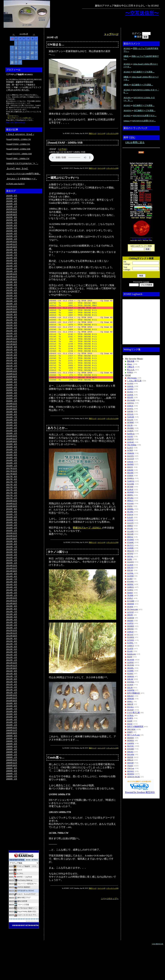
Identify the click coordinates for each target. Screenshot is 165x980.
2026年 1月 (12, 207)
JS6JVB (130, 757)
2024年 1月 (12, 276)
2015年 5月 (12, 572)
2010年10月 (12, 729)
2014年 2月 (12, 615)
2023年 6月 (12, 296)
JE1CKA (130, 707)
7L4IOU (130, 590)
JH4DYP (130, 439)
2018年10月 (12, 455)
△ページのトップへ (110, 898)
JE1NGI (130, 392)
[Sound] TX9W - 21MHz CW (18, 144)
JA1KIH (130, 565)
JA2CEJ (130, 436)
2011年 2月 (12, 717)
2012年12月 (12, 655)
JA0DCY (130, 646)
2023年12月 (12, 278)
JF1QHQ (130, 581)
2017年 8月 (12, 495)
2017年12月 (12, 484)
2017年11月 (12, 486)
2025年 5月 (12, 230)
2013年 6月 (12, 638)
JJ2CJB (130, 425)
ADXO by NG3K (133, 777)
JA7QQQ (130, 640)
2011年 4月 (12, 712)
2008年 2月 (12, 809)
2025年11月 (12, 213)
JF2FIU (130, 506)
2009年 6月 (12, 774)
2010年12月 (12, 723)
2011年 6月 (12, 706)
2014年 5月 (12, 606)
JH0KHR (130, 699)
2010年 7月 (12, 737)
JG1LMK (131, 484)
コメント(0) (101, 133)
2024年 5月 (12, 264)
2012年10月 (12, 660)
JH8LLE (130, 760)
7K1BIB (130, 595)
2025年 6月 (12, 227)
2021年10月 (12, 353)
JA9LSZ (130, 462)
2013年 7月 (12, 635)
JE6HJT (130, 593)
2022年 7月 (12, 327)
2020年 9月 (12, 390)
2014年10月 (12, 592)
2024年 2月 (12, 273)
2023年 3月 (12, 304)
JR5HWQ (131, 774)
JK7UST (130, 635)
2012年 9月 (12, 663)
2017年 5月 (12, 504)
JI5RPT (130, 732)
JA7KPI (130, 450)
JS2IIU (130, 559)
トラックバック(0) (112, 133)
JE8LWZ (130, 696)
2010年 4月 (12, 746)
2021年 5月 (12, 367)
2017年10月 (12, 489)
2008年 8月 (12, 803)
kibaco (130, 364)
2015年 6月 (12, 569)
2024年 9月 (12, 253)
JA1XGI (130, 383)
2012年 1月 (12, 686)
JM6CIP (130, 704)
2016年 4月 (12, 541)
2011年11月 (12, 692)
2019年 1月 (12, 447)
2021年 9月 (12, 355)
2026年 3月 (12, 201)
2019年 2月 (12, 444)
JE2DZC (130, 674)
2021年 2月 (12, 375)
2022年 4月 (12, 335)
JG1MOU (131, 637)
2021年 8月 (12, 358)
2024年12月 (12, 244)
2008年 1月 (12, 811)
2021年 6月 (12, 364)
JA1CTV (130, 523)
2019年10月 (12, 421)
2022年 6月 (12, 330)
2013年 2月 (12, 649)
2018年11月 (12, 452)
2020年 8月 (12, 392)
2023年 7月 (12, 293)
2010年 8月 (12, 734)
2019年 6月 (12, 432)
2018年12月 (12, 449)
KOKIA (130, 372)
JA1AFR (130, 531)
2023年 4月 (12, 301)
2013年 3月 (12, 646)
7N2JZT (130, 766)
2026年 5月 (12, 196)
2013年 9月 (12, 629)
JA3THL (130, 573)
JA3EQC (130, 431)
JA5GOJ (130, 520)
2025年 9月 (12, 219)
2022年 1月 (12, 344)
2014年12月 (12, 586)
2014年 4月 (12, 609)
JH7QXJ (130, 554)
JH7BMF (130, 422)
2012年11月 (12, 657)
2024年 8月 (12, 256)
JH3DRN (130, 626)
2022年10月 (12, 318)
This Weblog (132, 445)
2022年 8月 (12, 324)
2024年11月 (12, 247)
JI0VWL (130, 556)
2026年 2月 (12, 204)
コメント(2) (101, 748)
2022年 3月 (12, 338)
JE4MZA (130, 478)
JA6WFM (131, 690)
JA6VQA (130, 403)
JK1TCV (130, 545)
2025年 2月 (12, 239)
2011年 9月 (12, 697)
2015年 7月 (12, 566)
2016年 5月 (12, 538)
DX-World (131, 400)
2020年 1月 (12, 412)
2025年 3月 (12, 236)
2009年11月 (12, 760)
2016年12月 (12, 518)
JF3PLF (130, 598)
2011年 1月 (12, 720)
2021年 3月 (12, 372)
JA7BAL (130, 715)
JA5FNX (130, 662)
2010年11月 (12, 726)
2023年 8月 (12, 290)
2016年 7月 (12, 532)
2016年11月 (12, 521)
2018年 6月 (12, 467)
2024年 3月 (12, 270)
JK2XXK (130, 665)
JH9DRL (130, 509)
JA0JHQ (130, 389)
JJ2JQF (130, 721)
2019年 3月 (12, 441)
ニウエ (63, 149)
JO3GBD (130, 749)
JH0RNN (130, 676)
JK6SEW (127, 110)
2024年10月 (12, 250)
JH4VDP (130, 763)
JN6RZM (130, 453)
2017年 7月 (12, 498)
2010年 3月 (12, 749)
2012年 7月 (12, 669)
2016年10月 (12, 524)
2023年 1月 (12, 310)
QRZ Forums (132, 378)
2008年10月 (12, 797)
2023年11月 (12, 281)
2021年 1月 (12, 378)
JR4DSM (130, 604)
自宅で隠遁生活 (133, 693)
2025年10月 (12, 216)
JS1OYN (130, 456)
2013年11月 (12, 623)
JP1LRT (130, 528)
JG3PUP (130, 489)
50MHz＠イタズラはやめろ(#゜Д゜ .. (22, 163)
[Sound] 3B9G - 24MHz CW (18, 158)
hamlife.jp (131, 434)
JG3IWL (130, 643)
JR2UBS (127, 98)
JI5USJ (130, 724)
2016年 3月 (12, 543)
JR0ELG (130, 501)
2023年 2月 (12, 307)
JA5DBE (130, 671)
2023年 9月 (12, 287)
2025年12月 (12, 210)
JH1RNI (130, 607)
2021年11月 (12, 350)
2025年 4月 (12, 233)
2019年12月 (12, 415)
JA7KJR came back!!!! (15, 184)
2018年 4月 (12, 472)
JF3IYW (130, 515)
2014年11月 (12, 589)
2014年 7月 (12, 600)
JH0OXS (130, 629)
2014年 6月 (12, 603)
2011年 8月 (12, 700)
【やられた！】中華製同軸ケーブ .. (21, 179)
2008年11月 (12, 794)
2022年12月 (12, 313)
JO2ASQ (130, 503)
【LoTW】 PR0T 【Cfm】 (17, 169)
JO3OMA (131, 682)
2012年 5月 (12, 675)
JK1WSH (131, 660)
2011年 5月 (12, 709)
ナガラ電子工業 (133, 713)
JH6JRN (130, 621)
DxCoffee (131, 754)
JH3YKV (130, 771)
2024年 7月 (12, 258)
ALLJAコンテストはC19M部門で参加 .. (23, 174)
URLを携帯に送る (135, 142)
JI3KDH (130, 470)
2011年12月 (12, 689)
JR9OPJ (130, 615)
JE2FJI (130, 657)
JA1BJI (130, 579)
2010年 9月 (12, 732)
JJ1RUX (130, 406)
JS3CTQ (130, 567)
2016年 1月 (12, 549)
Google (146, 282)
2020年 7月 (12, 395)
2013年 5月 (12, 640)
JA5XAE (130, 442)
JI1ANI (130, 651)
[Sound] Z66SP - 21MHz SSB (18, 149)
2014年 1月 (12, 618)
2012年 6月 (12, 672)
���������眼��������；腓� (26, 951)
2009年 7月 (12, 771)
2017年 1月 (12, 515)
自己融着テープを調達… (144, 72)
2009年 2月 (12, 786)
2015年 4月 (12, 575)
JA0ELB (130, 632)
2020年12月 (12, 381)
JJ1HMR (130, 548)
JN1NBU (130, 428)
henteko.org (131, 654)
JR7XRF (130, 487)
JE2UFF (130, 397)
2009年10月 (12, 763)
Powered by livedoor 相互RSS (140, 792)
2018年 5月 (12, 469)
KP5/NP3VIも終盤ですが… (145, 116)
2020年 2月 (12, 410)
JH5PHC (130, 584)
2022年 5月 (12, 333)
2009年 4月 (12, 780)
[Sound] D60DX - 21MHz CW (18, 139)
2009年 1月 (12, 789)
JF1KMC (130, 542)
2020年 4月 (12, 404)
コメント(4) (101, 542)
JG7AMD (131, 601)
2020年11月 (12, 384)
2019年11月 (12, 418)
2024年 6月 (12, 261)
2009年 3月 (12, 783)
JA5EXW (131, 618)
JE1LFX (130, 420)
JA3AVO (130, 562)
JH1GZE (130, 534)
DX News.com (132, 609)
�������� (32, 954)
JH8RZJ (130, 526)
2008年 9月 (12, 800)
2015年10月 (12, 558)
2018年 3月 (12, 475)
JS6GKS (130, 752)
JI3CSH (130, 570)
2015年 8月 (12, 563)
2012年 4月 (12, 677)
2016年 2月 (12, 546)
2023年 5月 (12, 298)
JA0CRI (130, 411)
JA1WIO (130, 576)
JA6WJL (130, 386)
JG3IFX (130, 718)
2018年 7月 (12, 464)
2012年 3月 (12, 680)
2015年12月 (12, 552)
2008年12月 (12, 791)
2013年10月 (12, 626)
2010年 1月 (12, 754)
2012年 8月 (12, 666)
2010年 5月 (12, 743)
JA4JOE (130, 395)
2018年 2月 (12, 478)
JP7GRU (130, 498)
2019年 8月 (12, 427)
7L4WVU (131, 481)
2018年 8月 (12, 461)
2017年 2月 (12, 512)
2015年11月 (12, 555)
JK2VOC (130, 746)
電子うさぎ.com (133, 735)
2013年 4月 (12, 643)
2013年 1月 (12, 652)
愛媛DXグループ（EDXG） (87, 528)
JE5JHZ (127, 48)
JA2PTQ (130, 623)
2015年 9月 (12, 561)
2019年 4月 (12, 438)
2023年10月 (12, 284)
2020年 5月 (12, 401)
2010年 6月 (12, 740)
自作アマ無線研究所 (135, 726)
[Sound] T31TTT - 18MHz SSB (19, 154)
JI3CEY (130, 467)
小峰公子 (131, 367)
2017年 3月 (12, 509)
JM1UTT (130, 551)
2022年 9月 (12, 321)
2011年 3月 (12, 714)
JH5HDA (130, 740)
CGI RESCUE (158, 976)
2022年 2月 (12, 341)
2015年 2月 (12, 581)
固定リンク (93, 133)
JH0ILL (130, 701)
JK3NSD (130, 492)
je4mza (127, 121)
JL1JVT (130, 448)
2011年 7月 (12, 703)
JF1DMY (130, 540)
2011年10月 (12, 695)
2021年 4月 (12, 370)
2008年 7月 (12, 806)
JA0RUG (130, 587)
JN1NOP (130, 710)
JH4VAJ (130, 537)
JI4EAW (130, 679)
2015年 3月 (12, 578)
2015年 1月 (12, 583)
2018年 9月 (12, 458)
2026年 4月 (12, 199)
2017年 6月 (12, 501)
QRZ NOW (131, 729)
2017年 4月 (12, 506)
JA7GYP (130, 612)
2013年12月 (12, 620)
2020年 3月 (12, 407)
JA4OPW (131, 743)
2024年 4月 (12, 267)
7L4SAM (130, 417)
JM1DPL (130, 668)
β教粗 (126, 56)
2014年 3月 (12, 612)
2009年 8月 (12, 769)
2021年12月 (12, 347)
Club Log (131, 768)
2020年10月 (12, 387)
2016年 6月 (12, 535)
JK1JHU (130, 512)
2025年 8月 (12, 221)
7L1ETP (130, 648)
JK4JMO (130, 464)
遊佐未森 (131, 361)
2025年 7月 (12, 224)
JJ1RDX (130, 476)
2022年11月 (12, 315)
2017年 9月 (12, 492)
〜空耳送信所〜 (142, 13)
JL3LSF (130, 517)
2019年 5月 (12, 435)
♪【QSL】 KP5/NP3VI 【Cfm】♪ (20, 134)
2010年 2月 (12, 752)
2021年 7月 (12, 361)
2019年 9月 (12, 424)
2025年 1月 (12, 241)
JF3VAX (130, 414)
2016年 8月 (12, 529)
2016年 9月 (12, 526)
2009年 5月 (12, 777)
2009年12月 (12, 757)
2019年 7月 (12, 429)
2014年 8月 (12, 598)
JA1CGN (130, 459)
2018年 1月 (12, 481)
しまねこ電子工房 (134, 381)
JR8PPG (130, 495)
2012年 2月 (12, 683)
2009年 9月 (12, 766)
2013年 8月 (12, 632)
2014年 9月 (12, 595)
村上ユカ (131, 370)
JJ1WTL (130, 409)
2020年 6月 (12, 398)
